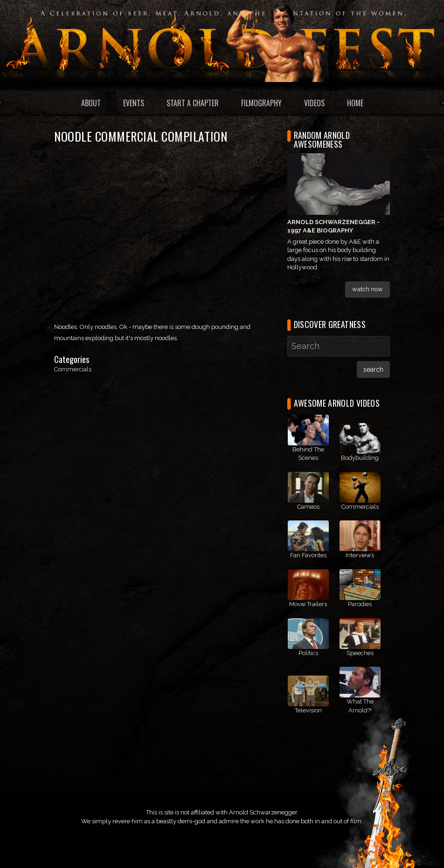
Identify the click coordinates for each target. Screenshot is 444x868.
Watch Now (368, 289)
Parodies (360, 604)
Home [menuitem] (355, 103)
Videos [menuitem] (314, 103)
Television (308, 710)
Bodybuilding (360, 458)
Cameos (308, 507)
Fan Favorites (308, 555)
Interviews (360, 555)
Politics (308, 653)
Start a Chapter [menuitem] (193, 103)
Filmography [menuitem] (261, 103)
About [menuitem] (91, 103)
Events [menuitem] (134, 103)
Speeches (360, 653)
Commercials (73, 369)
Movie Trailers (308, 604)
